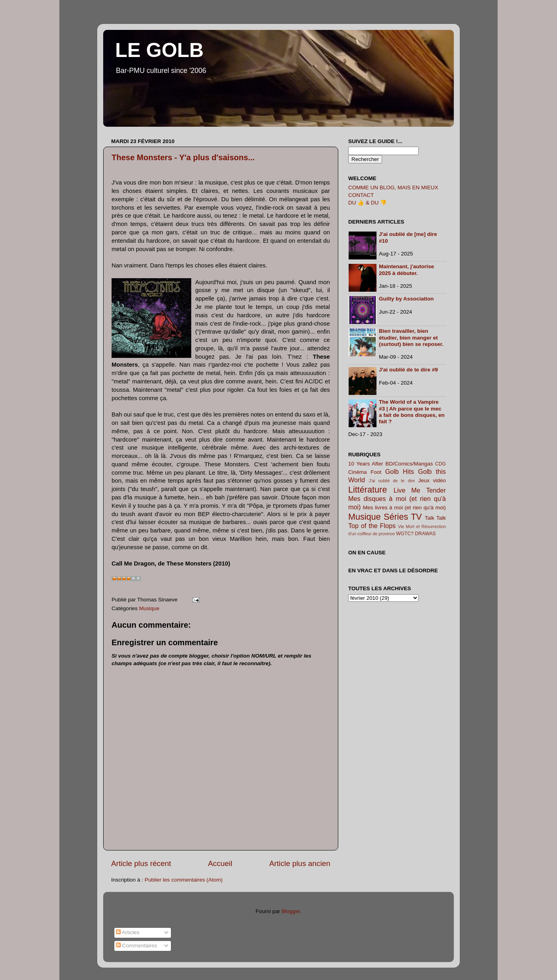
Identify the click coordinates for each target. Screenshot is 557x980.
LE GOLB (159, 50)
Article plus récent (141, 863)
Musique (149, 608)
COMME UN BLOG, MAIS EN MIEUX (393, 188)
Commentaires (137, 946)
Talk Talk (435, 518)
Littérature (368, 490)
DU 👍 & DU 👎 (368, 203)
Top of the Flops (372, 526)
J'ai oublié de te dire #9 (408, 370)
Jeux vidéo (432, 480)
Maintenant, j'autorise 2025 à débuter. (406, 270)
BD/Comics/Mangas (409, 464)
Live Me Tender (420, 490)
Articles (128, 932)
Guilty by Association (406, 299)
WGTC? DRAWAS (416, 534)
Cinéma (358, 472)
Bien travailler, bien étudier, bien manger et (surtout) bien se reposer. (411, 337)
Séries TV (403, 517)
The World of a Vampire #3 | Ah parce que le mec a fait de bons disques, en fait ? (412, 412)
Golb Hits (400, 471)
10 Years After (366, 464)
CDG (440, 464)
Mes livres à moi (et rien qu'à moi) (404, 508)
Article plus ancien (300, 863)
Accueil (220, 863)
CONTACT (361, 195)
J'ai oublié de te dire (392, 481)
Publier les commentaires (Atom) (184, 880)
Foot (376, 472)
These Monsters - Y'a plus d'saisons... (183, 157)
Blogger (291, 911)
